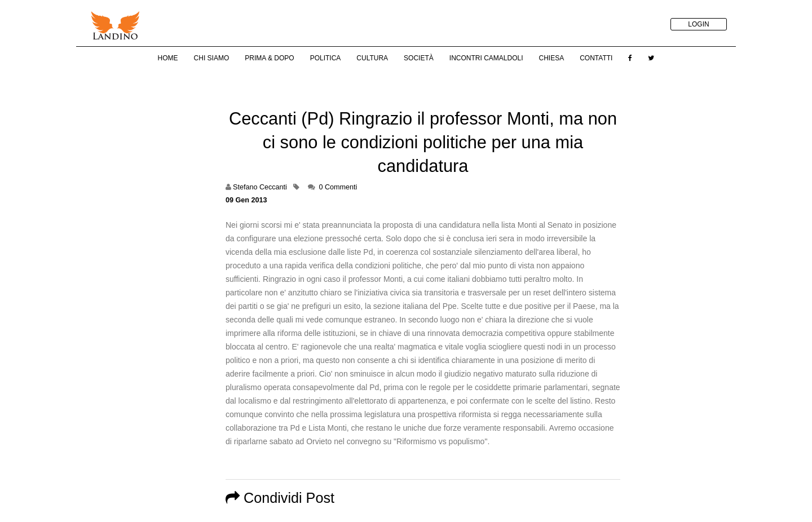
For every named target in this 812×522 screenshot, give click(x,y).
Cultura (372, 58)
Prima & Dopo (269, 58)
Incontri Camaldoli (486, 58)
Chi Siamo (212, 58)
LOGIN (698, 24)
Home (168, 58)
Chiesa (551, 58)
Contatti (596, 58)
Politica (326, 58)
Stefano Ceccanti (260, 187)
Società (419, 58)
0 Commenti (338, 187)
